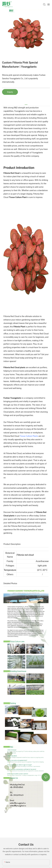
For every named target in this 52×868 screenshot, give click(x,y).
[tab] (26, 104)
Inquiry (10, 92)
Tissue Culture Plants (29, 436)
